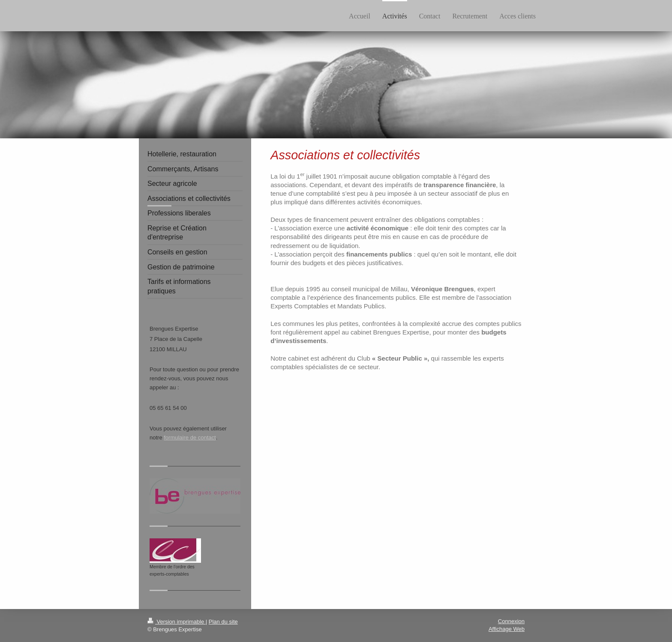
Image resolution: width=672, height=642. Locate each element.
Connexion (511, 621)
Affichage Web (507, 629)
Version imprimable (177, 622)
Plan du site (223, 622)
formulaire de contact (190, 437)
